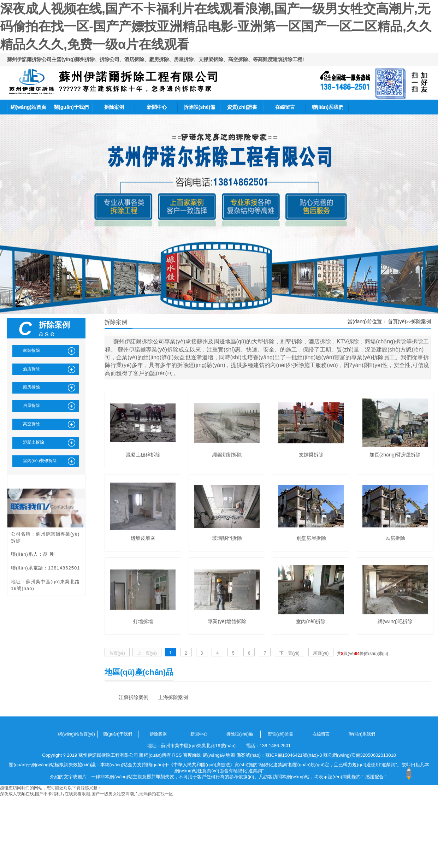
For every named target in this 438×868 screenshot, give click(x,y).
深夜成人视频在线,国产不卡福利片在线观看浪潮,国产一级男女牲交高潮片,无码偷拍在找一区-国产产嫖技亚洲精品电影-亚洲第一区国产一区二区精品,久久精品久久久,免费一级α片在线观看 (216, 26)
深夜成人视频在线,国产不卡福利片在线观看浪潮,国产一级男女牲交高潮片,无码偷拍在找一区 (87, 794)
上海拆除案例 (173, 697)
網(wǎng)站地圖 (219, 755)
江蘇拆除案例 (134, 697)
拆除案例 (114, 107)
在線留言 (285, 107)
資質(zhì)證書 (242, 107)
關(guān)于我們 (71, 107)
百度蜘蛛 (192, 755)
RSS (177, 755)
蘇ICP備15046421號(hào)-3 (294, 755)
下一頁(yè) (289, 653)
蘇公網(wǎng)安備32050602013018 (360, 755)
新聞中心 (157, 107)
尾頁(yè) (321, 653)
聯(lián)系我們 (328, 107)
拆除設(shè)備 (199, 107)
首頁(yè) (397, 321)
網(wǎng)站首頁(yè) (28, 109)
